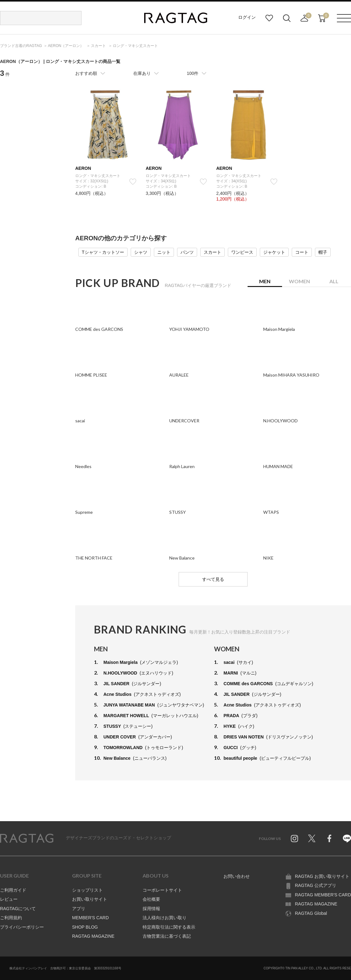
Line (347, 838)
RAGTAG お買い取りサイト (322, 876)
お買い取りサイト (90, 899)
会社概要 (151, 899)
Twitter (312, 838)
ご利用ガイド (13, 890)
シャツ (141, 252)
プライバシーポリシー (22, 927)
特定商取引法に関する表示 (169, 927)
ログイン (247, 17)
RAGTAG (27, 838)
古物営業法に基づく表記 (167, 936)
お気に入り (269, 18)
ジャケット (274, 252)
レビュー (9, 899)
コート (302, 252)
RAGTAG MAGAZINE (93, 936)
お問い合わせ (237, 876)
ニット (164, 252)
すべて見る (213, 579)
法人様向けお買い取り (165, 918)
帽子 (323, 252)
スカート (212, 252)
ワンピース (242, 252)
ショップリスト (87, 890)
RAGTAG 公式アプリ (316, 885)
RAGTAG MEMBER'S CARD (323, 895)
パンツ (187, 252)
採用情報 (151, 909)
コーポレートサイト (162, 890)
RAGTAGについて (18, 909)
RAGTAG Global (311, 913)
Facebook (329, 838)
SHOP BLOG (85, 927)
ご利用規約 (11, 918)
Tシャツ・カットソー (103, 252)
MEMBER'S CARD (90, 918)
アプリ (79, 909)
